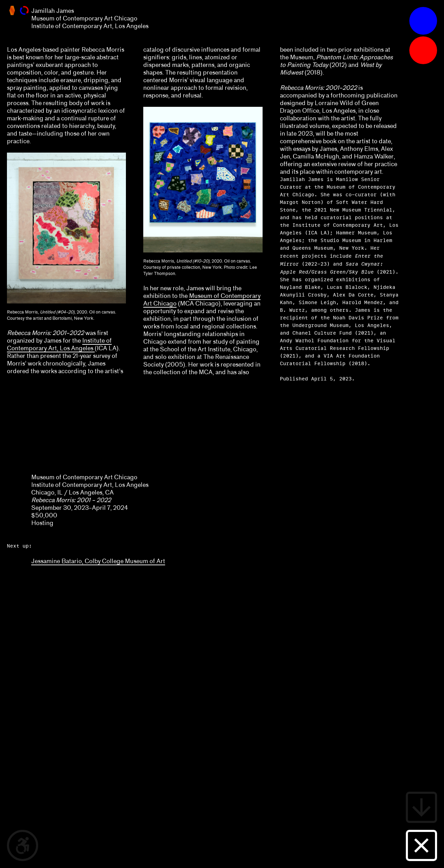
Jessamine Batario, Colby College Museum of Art (98, 561)
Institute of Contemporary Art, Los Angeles (59, 344)
